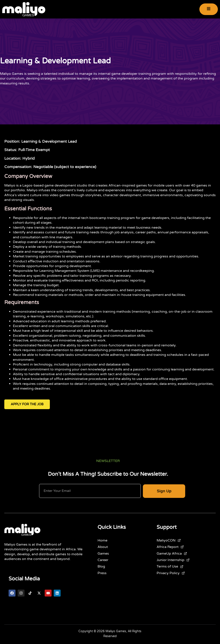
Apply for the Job (27, 404)
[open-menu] (209, 9)
